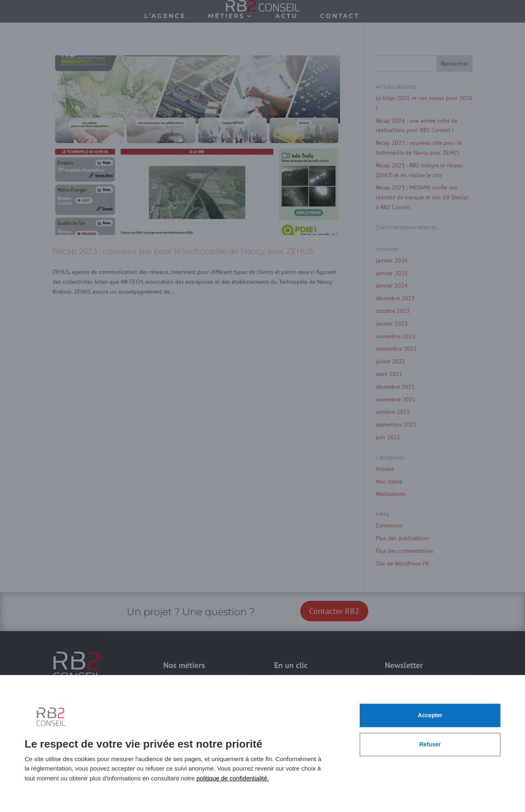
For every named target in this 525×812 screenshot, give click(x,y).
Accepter (430, 715)
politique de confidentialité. (233, 778)
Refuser (430, 744)
